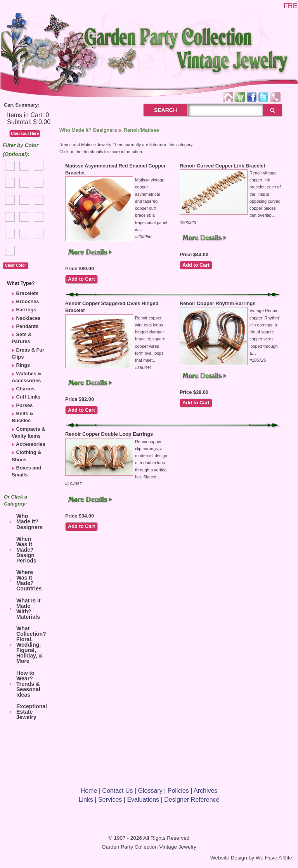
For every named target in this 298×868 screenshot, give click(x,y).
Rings (23, 365)
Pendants (28, 326)
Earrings (26, 310)
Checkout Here (25, 134)
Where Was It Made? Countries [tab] (24, 580)
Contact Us (117, 791)
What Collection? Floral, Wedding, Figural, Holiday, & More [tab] (26, 645)
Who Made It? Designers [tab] (25, 521)
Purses (25, 405)
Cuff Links (29, 397)
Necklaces (29, 318)
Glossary (150, 791)
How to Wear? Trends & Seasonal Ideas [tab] (24, 684)
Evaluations (143, 800)
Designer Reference (192, 800)
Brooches (28, 301)
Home (89, 791)
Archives (205, 791)
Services (110, 800)
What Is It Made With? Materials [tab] (24, 609)
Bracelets (28, 293)
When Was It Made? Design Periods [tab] (22, 550)
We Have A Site (274, 858)
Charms (26, 389)
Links (86, 800)
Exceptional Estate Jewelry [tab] (26, 712)
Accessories (30, 444)
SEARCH (157, 110)
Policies (178, 791)
